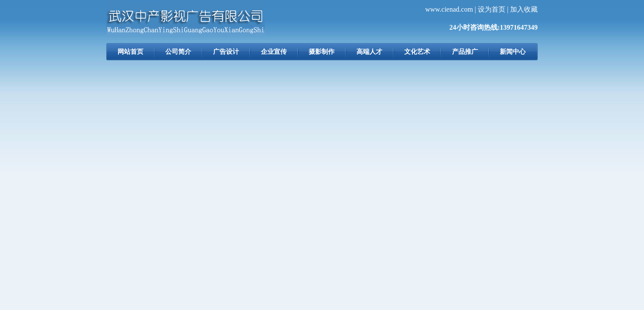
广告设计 (226, 52)
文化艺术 (417, 52)
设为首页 (492, 9)
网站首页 (130, 52)
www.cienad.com (449, 9)
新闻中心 (513, 52)
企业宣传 (274, 52)
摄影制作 (322, 52)
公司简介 (178, 52)
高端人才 (369, 52)
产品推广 (465, 52)
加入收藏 (524, 9)
